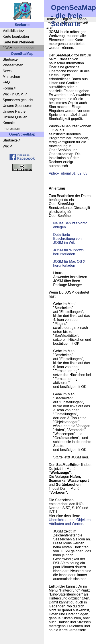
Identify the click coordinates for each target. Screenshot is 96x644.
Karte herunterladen (18, 42)
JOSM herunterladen (19, 48)
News (7, 71)
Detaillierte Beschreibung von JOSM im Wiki (68, 239)
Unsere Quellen (15, 117)
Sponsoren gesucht (18, 100)
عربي (49, 27)
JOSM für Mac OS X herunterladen (69, 263)
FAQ (6, 82)
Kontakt (9, 123)
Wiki (6, 146)
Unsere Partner (15, 111)
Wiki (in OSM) (14, 94)
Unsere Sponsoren (17, 106)
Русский (81, 23)
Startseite (10, 59)
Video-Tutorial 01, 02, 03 (68, 173)
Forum (8, 88)
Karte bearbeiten (16, 36)
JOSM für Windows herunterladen (68, 252)
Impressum (11, 129)
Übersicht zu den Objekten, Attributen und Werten (70, 522)
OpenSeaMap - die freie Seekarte (73, 16)
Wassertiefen (13, 65)
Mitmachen (11, 77)
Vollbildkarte (12, 31)
